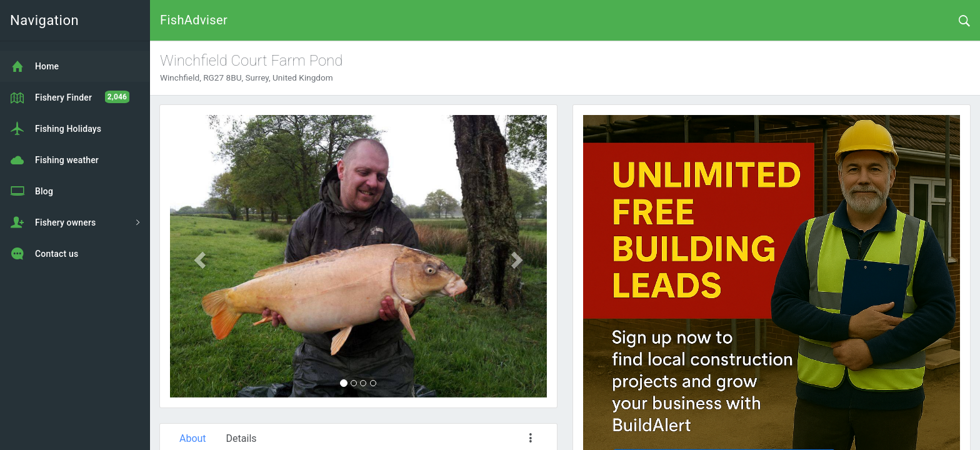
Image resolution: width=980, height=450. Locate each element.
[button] (198, 256)
